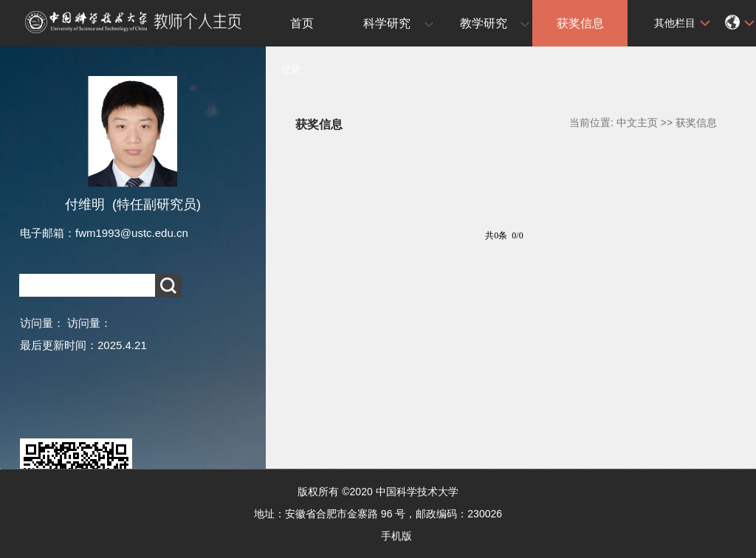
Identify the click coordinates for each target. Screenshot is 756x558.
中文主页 (637, 123)
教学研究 (484, 23)
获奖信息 (580, 23)
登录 (291, 69)
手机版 (396, 536)
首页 (302, 23)
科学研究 (387, 23)
